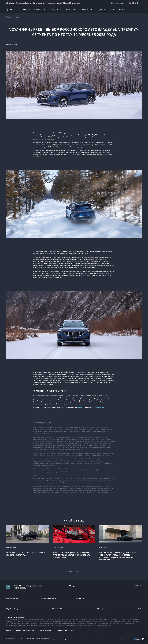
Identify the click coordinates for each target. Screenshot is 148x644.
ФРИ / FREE (26, 10)
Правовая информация (60, 639)
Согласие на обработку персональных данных (86, 639)
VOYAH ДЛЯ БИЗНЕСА (48, 598)
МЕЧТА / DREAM (39, 10)
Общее (9, 630)
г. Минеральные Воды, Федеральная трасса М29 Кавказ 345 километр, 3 (56, 3)
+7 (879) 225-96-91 (20, 588)
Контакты (122, 10)
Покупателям (87, 10)
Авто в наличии (72, 10)
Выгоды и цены (45, 630)
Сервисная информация (66, 630)
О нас (112, 10)
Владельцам (101, 10)
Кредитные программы (25, 630)
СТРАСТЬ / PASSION (55, 10)
